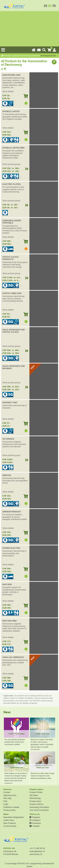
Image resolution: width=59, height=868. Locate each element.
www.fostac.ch (36, 854)
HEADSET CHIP (10, 402)
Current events (10, 826)
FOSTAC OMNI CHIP (12, 293)
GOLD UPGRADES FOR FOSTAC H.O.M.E (14, 331)
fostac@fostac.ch (37, 851)
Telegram (35, 817)
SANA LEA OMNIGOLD (13, 657)
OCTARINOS (8, 439)
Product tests (35, 801)
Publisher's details (11, 807)
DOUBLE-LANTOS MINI (13, 148)
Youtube (34, 826)
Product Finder (36, 792)
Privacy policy (9, 810)
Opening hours (10, 795)
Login (6, 804)
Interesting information (39, 807)
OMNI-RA (7, 475)
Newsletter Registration (14, 817)
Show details (8, 91)
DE (45, 6)
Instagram (35, 820)
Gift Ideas (34, 795)
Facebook (35, 823)
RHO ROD (7, 584)
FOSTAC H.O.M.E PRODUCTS (11, 258)
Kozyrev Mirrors (36, 804)
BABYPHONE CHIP (11, 75)
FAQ (5, 801)
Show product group (11, 164)
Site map (7, 798)
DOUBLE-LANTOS (11, 111)
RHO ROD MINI (10, 621)
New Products (10, 823)
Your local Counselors (39, 810)
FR (54, 6)
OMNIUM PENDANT (12, 512)
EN (50, 6)
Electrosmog (35, 798)
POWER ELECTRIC (11, 548)
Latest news (9, 820)
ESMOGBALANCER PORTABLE (12, 222)
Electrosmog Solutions (30, 56)
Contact (7, 792)
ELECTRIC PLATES (12, 184)
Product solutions (12, 56)
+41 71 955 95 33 (37, 848)
